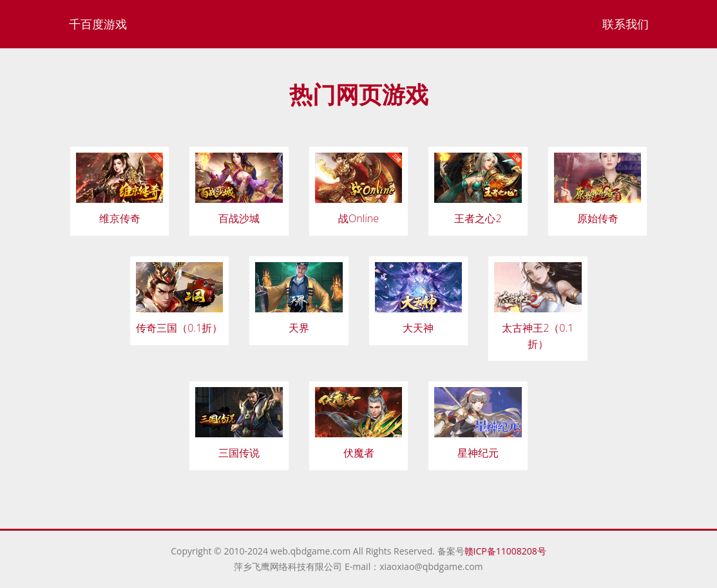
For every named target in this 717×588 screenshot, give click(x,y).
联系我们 (626, 24)
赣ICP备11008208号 (505, 551)
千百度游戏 (98, 24)
